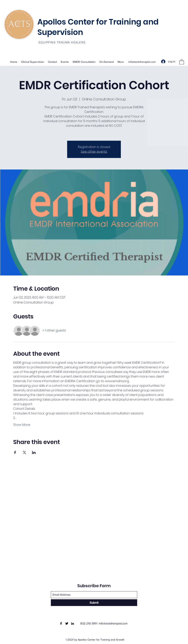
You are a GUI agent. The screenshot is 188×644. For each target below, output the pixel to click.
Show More (22, 425)
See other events (94, 152)
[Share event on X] (24, 452)
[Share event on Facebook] (15, 452)
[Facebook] (61, 623)
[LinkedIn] (73, 623)
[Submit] (94, 603)
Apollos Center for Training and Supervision (98, 27)
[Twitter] (67, 623)
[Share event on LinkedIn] (34, 452)
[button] (182, 62)
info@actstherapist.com (142, 62)
